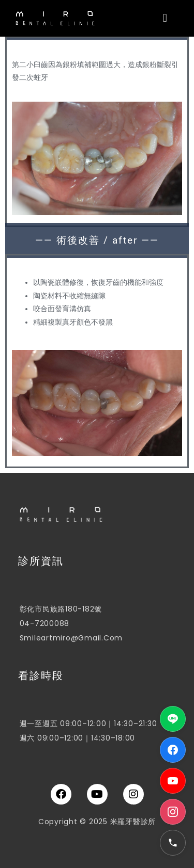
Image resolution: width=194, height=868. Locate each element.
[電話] (173, 843)
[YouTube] (173, 781)
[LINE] (173, 719)
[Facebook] (173, 750)
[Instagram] (173, 812)
